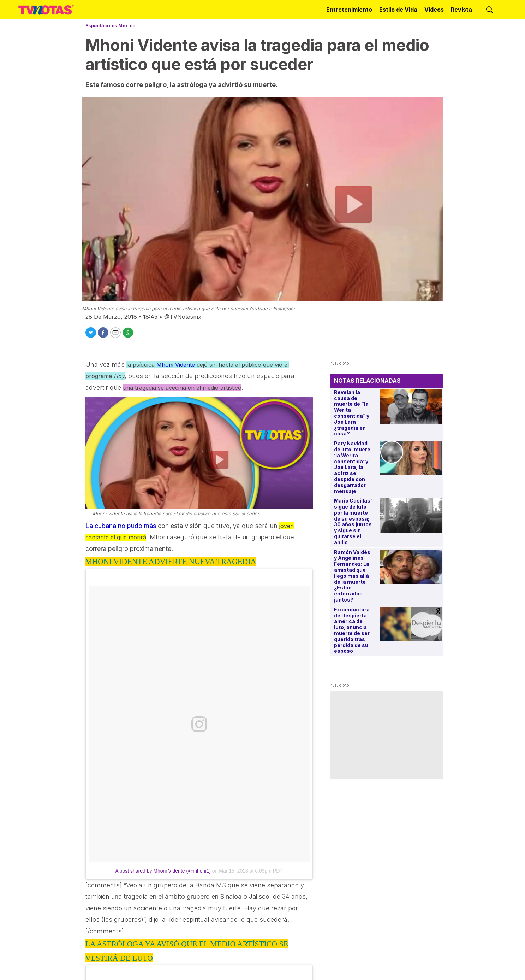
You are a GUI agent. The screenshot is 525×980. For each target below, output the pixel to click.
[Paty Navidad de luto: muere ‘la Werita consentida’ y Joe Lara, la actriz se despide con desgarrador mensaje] (411, 458)
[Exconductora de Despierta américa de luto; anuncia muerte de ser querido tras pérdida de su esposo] (411, 624)
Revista (461, 10)
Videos (434, 10)
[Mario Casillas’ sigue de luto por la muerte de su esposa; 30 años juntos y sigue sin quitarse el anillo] (411, 515)
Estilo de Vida (398, 10)
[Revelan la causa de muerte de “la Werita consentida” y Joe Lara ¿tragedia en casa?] (411, 407)
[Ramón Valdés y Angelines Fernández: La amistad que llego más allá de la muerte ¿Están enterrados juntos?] (411, 567)
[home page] (46, 10)
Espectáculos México (110, 25)
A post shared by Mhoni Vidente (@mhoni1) (163, 871)
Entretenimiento (349, 10)
